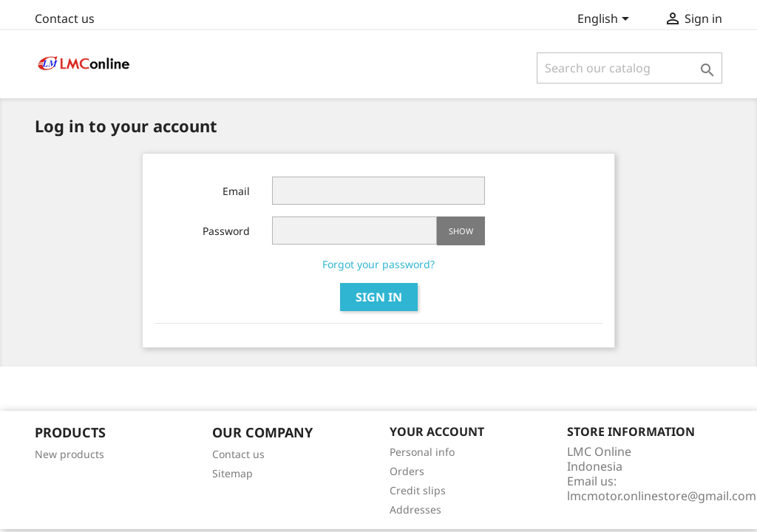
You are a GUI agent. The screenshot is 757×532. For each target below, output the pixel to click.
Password (226, 231)
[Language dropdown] (606, 20)
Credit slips (418, 490)
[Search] (629, 68)
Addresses (415, 509)
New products (69, 454)
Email (236, 191)
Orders (407, 471)
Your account (437, 432)
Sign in (379, 297)
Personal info (422, 452)
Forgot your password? (378, 264)
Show (461, 231)
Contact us (65, 18)
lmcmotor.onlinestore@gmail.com (662, 496)
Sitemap (232, 473)
